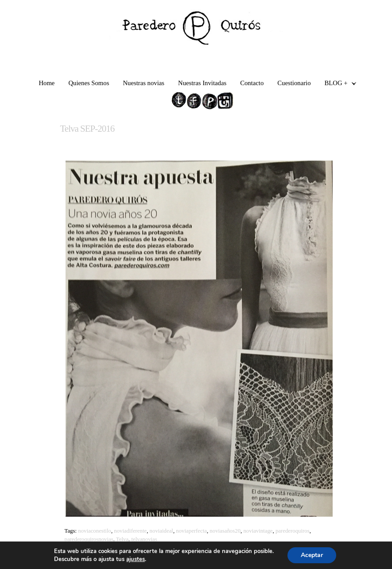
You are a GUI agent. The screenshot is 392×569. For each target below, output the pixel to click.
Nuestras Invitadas (202, 83)
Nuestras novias (144, 83)
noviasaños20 (225, 531)
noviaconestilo (95, 531)
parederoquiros (293, 531)
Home (47, 83)
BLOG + (337, 84)
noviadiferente (130, 531)
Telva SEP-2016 (87, 129)
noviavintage (258, 531)
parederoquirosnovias (89, 539)
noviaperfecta (191, 531)
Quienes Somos (89, 83)
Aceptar (312, 555)
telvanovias (144, 539)
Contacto (252, 83)
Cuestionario (294, 83)
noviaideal (161, 531)
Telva (122, 539)
